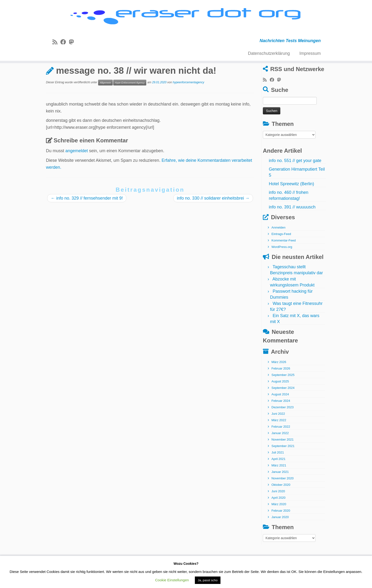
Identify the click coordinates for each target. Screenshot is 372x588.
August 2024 (280, 413)
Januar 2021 (280, 490)
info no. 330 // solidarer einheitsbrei (213, 217)
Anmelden (279, 246)
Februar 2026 (281, 387)
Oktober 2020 (281, 503)
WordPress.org (282, 266)
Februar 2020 (281, 529)
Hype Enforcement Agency (130, 101)
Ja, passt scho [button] (208, 580)
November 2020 (283, 497)
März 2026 (279, 381)
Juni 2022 (278, 432)
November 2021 (283, 458)
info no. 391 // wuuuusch (292, 226)
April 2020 (279, 516)
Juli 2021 (278, 471)
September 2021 (283, 465)
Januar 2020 (280, 536)
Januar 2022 (280, 452)
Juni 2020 (278, 510)
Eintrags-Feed (281, 253)
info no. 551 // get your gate (295, 179)
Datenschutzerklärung (269, 56)
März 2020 (279, 523)
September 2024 (283, 406)
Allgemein (69, 75)
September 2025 (283, 394)
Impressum (310, 56)
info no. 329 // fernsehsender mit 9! (87, 217)
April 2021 (279, 478)
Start (51, 75)
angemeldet (77, 169)
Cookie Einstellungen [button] (172, 580)
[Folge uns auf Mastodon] (73, 45)
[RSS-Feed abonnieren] (56, 45)
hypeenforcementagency (189, 101)
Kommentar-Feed (284, 259)
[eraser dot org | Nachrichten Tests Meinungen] (186, 19)
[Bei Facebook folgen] (65, 45)
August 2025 (280, 400)
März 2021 (279, 484)
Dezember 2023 (283, 426)
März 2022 (279, 439)
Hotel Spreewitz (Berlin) (291, 202)
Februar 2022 (281, 445)
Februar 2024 (281, 419)
